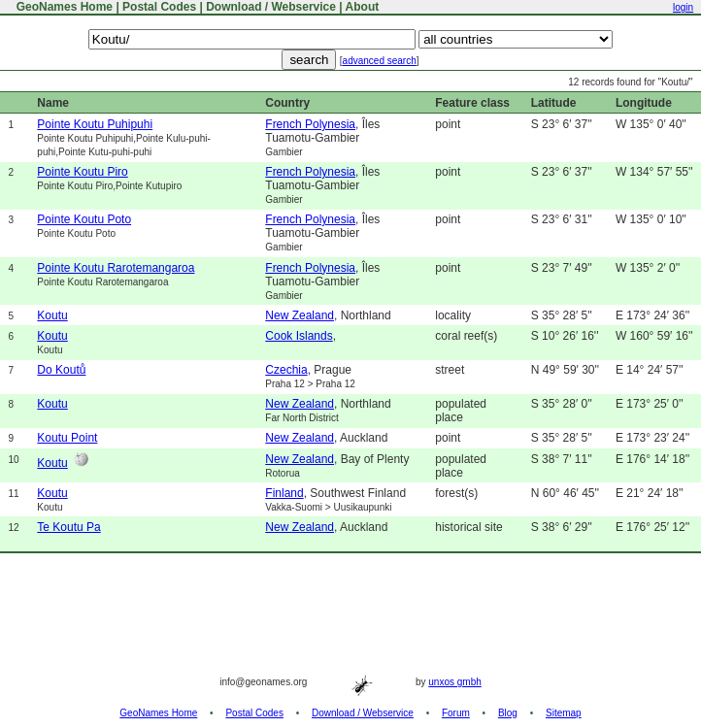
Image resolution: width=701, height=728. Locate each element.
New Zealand (300, 315)
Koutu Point (67, 438)
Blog (508, 713)
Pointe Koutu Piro (82, 172)
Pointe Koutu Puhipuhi (95, 124)
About (363, 7)
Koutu (52, 315)
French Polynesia (310, 124)
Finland (284, 493)
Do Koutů (61, 370)
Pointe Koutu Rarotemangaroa (116, 268)
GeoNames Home (63, 7)
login (683, 7)
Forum (456, 713)
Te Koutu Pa (68, 527)
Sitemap (564, 713)
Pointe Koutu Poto (84, 219)
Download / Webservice (271, 7)
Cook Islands (299, 336)
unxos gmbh (454, 682)
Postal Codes (159, 7)
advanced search (380, 61)
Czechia (286, 370)
